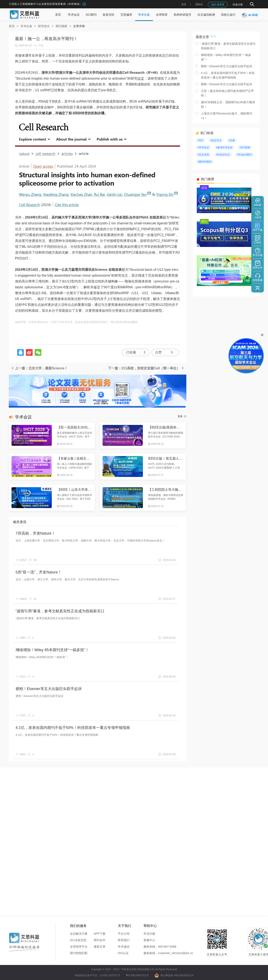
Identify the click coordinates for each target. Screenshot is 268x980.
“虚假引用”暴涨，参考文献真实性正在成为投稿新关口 (60, 611)
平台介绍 (124, 934)
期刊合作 (100, 940)
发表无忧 (108, 15)
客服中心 (149, 940)
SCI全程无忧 (78, 940)
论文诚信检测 (206, 15)
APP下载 (100, 934)
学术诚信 (124, 947)
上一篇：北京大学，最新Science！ (39, 368)
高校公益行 (228, 15)
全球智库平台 (79, 947)
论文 (141, 78)
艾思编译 (126, 15)
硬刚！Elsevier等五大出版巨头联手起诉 (49, 689)
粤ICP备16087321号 (137, 975)
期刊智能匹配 (79, 953)
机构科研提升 (183, 15)
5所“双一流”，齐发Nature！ (39, 572)
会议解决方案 (79, 934)
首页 (184, 4)
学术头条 (144, 15)
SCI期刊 (91, 15)
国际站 (199, 4)
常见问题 (149, 934)
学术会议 (74, 15)
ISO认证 (123, 953)
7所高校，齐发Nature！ (36, 533)
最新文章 (100, 947)
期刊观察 (61, 26)
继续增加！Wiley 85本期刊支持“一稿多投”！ (52, 650)
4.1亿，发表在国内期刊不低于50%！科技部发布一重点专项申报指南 (73, 728)
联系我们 (124, 940)
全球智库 (162, 15)
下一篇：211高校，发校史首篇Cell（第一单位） (146, 368)
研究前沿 (44, 26)
